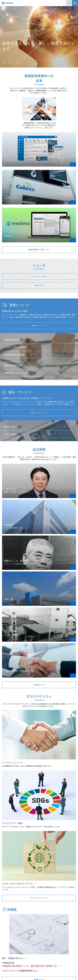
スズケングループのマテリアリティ (18, 885)
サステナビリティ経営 (12, 824)
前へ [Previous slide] (14, 63)
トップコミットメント (12, 764)
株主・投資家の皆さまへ (13, 959)
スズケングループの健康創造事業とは (19, 972)
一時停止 (18, 63)
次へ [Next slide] (21, 63)
